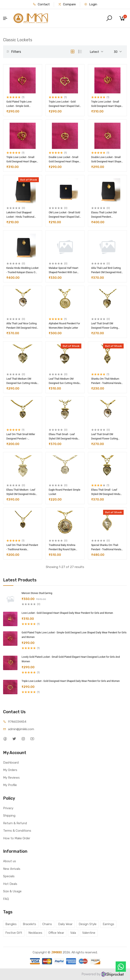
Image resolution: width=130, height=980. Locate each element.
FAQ (6, 899)
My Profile (10, 785)
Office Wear (56, 933)
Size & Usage (12, 891)
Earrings (108, 924)
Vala (73, 933)
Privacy (8, 808)
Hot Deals (10, 884)
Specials (9, 876)
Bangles (11, 924)
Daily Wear (65, 924)
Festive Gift (14, 933)
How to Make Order (17, 838)
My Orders (10, 770)
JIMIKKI (56, 952)
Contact (41, 4)
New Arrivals (12, 869)
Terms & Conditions (17, 831)
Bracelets (29, 924)
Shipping (9, 816)
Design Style (88, 924)
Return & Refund (15, 823)
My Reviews (11, 778)
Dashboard (11, 763)
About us (10, 861)
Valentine (89, 933)
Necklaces (35, 933)
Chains (47, 924)
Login (91, 4)
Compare (67, 4)
